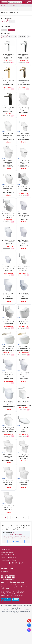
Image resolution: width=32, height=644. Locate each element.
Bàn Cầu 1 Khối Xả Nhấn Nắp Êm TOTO (24, 483)
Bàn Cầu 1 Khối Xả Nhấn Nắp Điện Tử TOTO (24, 110)
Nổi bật (4, 36)
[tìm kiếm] (9, 2)
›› (27, 517)
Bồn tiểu (16, 6)
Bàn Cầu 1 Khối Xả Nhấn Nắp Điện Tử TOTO (8, 457)
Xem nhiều (13, 36)
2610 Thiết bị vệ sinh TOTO (17, 9)
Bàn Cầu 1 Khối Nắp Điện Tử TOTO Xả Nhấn (24, 216)
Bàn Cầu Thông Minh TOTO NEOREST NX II (8, 348)
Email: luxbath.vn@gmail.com (9, 557)
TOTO (3, 30)
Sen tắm (22, 6)
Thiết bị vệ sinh (4, 9)
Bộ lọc (5, 21)
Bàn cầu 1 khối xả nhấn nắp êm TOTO (8, 508)
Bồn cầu (3, 6)
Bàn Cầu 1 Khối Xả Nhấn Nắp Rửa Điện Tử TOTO (24, 137)
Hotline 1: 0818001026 (7, 552)
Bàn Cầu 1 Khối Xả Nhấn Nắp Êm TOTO (24, 456)
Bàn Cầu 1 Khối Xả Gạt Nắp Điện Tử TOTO (8, 216)
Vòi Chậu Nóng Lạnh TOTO (8, 56)
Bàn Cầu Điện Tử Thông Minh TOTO (24, 322)
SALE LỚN (22, 36)
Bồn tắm (9, 6)
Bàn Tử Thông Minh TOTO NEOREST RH (24, 403)
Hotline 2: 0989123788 (7, 555)
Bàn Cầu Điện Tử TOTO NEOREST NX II (24, 348)
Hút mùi (28, 6)
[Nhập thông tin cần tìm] (16, 2)
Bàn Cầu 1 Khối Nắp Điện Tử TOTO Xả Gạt (24, 189)
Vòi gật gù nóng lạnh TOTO (24, 56)
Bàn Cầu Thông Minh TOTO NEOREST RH (8, 430)
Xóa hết (10, 30)
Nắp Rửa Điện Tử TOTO (24, 430)
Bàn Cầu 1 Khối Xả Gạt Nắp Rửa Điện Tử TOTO (8, 376)
